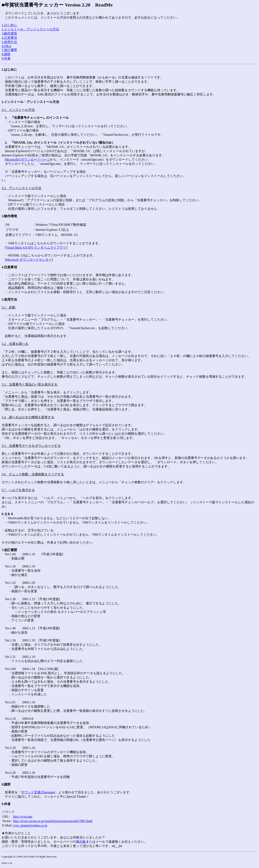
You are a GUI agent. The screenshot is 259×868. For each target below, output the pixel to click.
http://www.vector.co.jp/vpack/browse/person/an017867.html (53, 821)
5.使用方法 (9, 42)
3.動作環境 (9, 33)
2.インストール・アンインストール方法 (30, 29)
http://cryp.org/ (23, 817)
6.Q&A (6, 46)
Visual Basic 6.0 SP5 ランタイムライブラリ (36, 247)
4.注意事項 (9, 38)
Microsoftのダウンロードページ (27, 160)
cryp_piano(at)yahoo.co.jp (30, 825)
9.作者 (6, 58)
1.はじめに (9, 25)
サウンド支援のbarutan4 (38, 792)
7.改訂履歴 (9, 50)
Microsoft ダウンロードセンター (29, 260)
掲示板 (81, 842)
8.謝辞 (6, 54)
